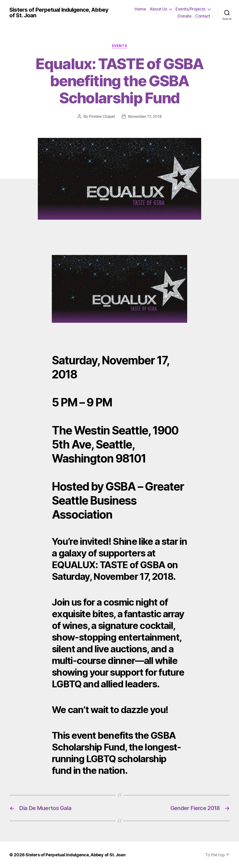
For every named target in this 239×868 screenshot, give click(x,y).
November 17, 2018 (145, 116)
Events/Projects (191, 9)
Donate (185, 16)
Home (140, 9)
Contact (203, 16)
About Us (158, 9)
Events (119, 46)
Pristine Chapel (102, 116)
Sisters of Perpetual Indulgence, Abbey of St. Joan (59, 13)
